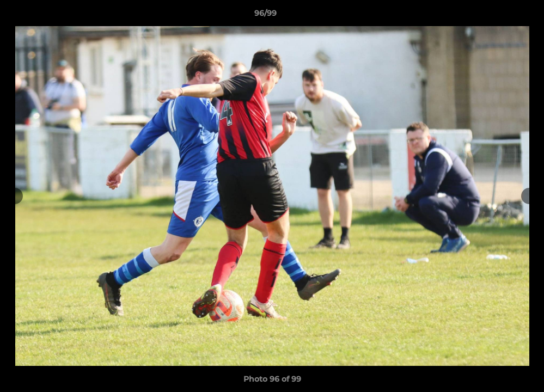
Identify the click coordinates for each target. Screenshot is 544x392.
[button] (498, 16)
